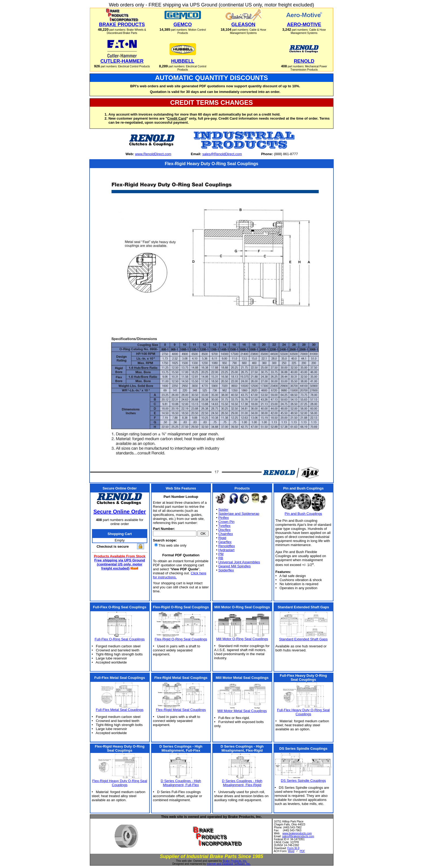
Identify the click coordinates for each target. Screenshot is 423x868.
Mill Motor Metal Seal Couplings (242, 711)
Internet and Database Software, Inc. (229, 864)
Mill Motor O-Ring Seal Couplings (242, 639)
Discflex (224, 530)
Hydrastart (226, 550)
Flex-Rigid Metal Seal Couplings (181, 710)
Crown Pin (226, 522)
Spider (223, 510)
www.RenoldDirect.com (153, 154)
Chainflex (226, 534)
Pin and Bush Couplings (303, 514)
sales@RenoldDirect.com (222, 154)
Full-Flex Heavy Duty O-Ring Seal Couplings (303, 712)
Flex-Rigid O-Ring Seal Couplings (181, 639)
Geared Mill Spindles (234, 566)
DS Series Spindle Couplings (303, 781)
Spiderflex (226, 570)
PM (221, 554)
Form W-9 (293, 848)
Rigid (222, 538)
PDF (302, 851)
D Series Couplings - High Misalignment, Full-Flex (181, 783)
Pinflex (224, 518)
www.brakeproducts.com (297, 833)
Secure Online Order (120, 512)
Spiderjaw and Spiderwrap (239, 514)
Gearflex (225, 542)
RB (221, 558)
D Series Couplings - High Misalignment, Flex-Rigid (242, 783)
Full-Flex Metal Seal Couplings (120, 710)
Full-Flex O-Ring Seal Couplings (120, 639)
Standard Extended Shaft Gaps (303, 639)
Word (291, 851)
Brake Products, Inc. (235, 861)
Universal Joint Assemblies (239, 562)
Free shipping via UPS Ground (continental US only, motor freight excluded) (120, 564)
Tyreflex (224, 526)
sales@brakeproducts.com (298, 836)
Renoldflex (226, 546)
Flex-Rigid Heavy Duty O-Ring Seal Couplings (120, 783)
